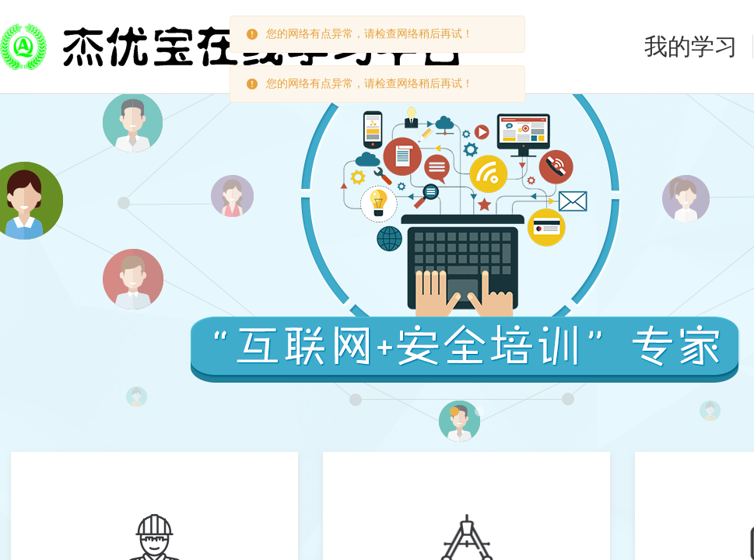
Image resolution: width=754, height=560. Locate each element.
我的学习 (691, 47)
